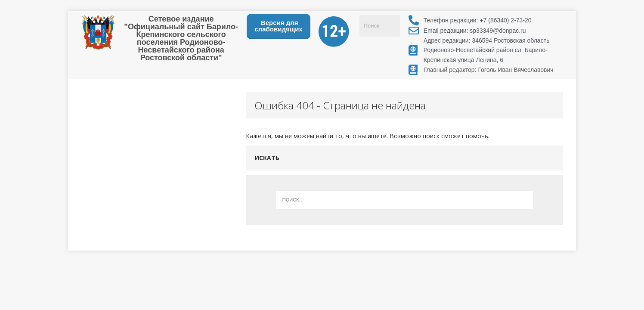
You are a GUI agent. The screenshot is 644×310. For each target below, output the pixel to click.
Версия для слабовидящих (279, 26)
